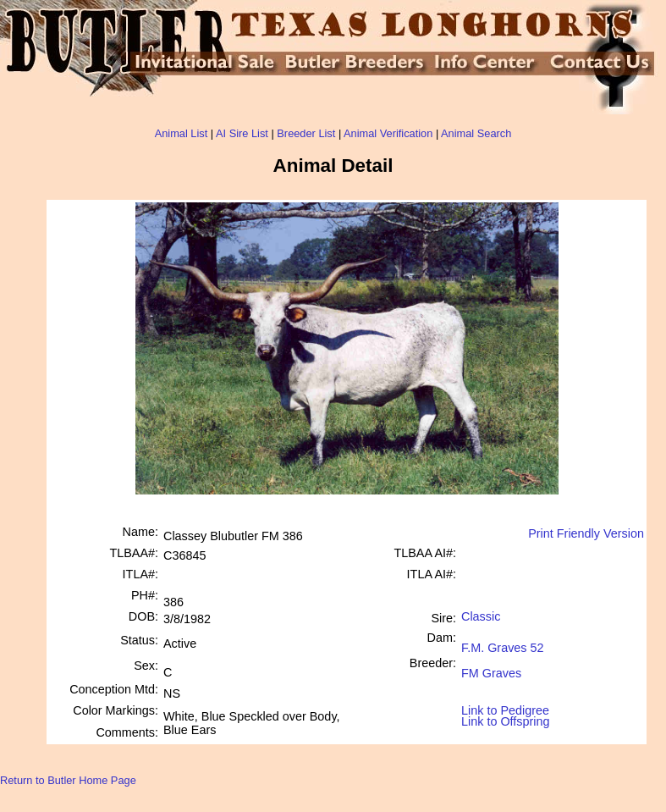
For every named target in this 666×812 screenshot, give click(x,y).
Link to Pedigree (505, 709)
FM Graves (491, 667)
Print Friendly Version (586, 533)
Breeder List (306, 133)
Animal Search (476, 133)
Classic (481, 616)
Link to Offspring (506, 718)
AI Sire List (242, 133)
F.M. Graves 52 (503, 641)
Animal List (182, 133)
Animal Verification (388, 133)
